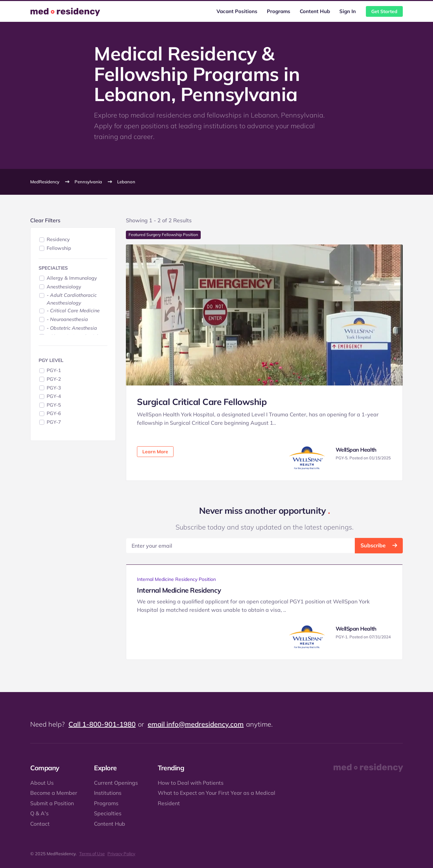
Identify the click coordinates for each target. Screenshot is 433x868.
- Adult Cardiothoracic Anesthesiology (72, 299)
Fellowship (59, 248)
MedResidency (45, 182)
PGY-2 (54, 379)
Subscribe (379, 545)
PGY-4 (54, 396)
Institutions (108, 793)
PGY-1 (54, 370)
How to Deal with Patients (191, 783)
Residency (58, 239)
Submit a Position (52, 803)
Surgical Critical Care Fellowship (202, 402)
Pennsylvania (88, 182)
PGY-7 (54, 422)
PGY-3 (54, 388)
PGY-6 (54, 413)
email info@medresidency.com (196, 724)
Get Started (384, 11)
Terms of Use (92, 854)
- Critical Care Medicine (73, 311)
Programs (279, 11)
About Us (42, 783)
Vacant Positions (237, 11)
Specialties (108, 813)
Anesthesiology (64, 287)
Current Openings (116, 783)
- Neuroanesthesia (67, 319)
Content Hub (315, 11)
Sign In (348, 11)
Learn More (155, 452)
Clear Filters (45, 220)
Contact (40, 824)
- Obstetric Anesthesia (72, 328)
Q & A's (39, 813)
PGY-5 (54, 405)
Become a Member (54, 793)
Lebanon (126, 182)
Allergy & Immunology (72, 278)
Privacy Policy (121, 854)
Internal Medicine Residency (179, 590)
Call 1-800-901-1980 (102, 724)
